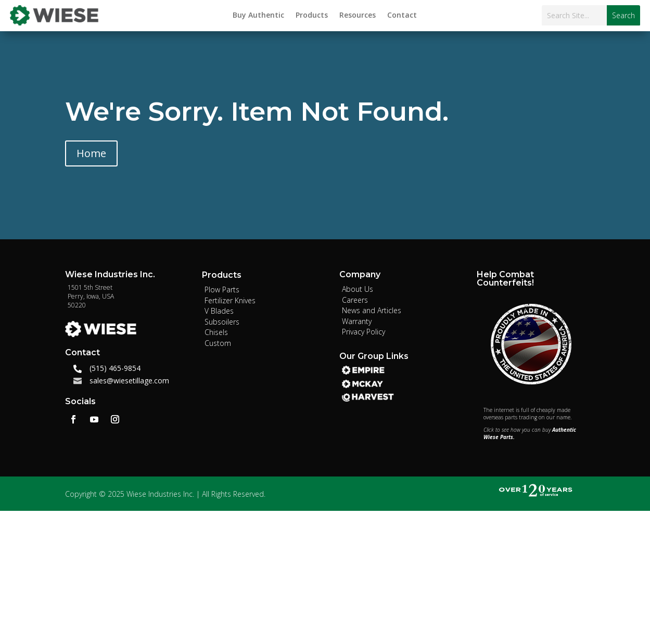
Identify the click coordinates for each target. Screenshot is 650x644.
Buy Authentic (258, 16)
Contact (402, 16)
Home (91, 153)
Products (312, 16)
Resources (358, 16)
